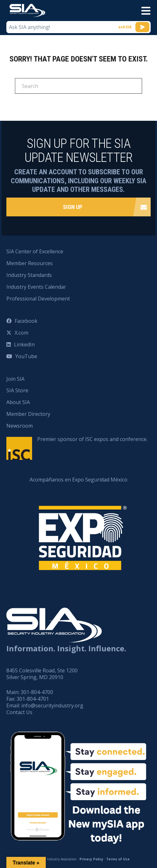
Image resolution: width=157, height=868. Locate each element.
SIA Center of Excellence (35, 251)
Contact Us (19, 712)
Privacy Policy (91, 859)
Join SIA (15, 379)
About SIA (18, 402)
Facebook (26, 321)
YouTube (26, 356)
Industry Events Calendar (36, 287)
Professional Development (38, 299)
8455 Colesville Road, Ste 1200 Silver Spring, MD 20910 (42, 674)
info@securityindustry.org (52, 705)
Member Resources (30, 263)
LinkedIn (24, 344)
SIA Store (17, 390)
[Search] (78, 86)
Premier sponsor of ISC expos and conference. (92, 439)
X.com (21, 333)
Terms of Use (118, 859)
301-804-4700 (37, 692)
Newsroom (20, 426)
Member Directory (28, 414)
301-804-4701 (33, 699)
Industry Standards (29, 275)
